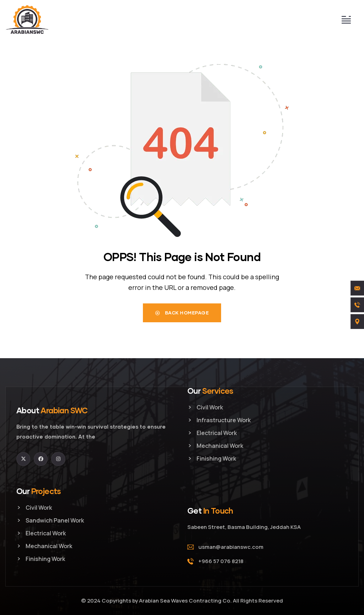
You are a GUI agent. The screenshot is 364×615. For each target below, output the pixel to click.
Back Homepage (182, 313)
